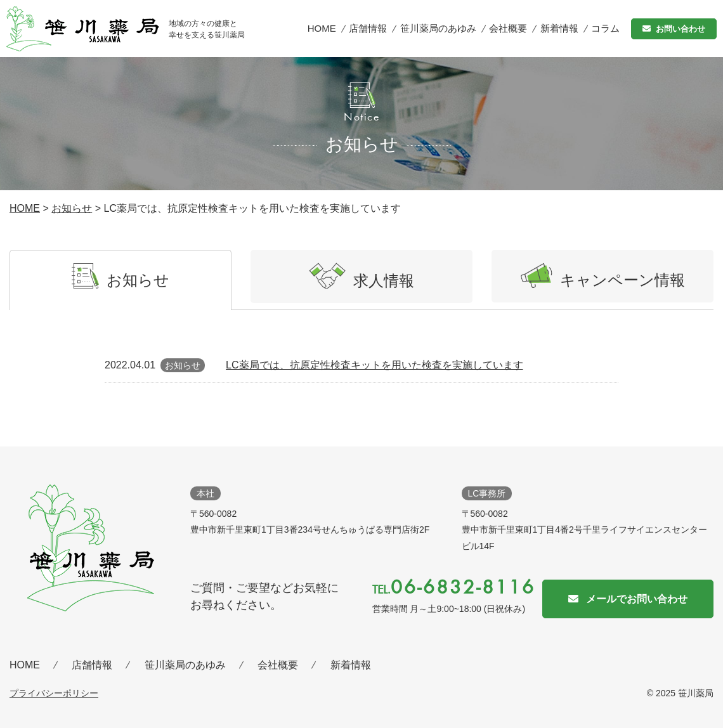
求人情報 (361, 276)
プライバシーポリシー (54, 693)
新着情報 (559, 28)
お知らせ (72, 208)
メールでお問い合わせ (637, 599)
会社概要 (508, 28)
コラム (605, 28)
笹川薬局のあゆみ (438, 28)
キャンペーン (603, 276)
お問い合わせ (681, 29)
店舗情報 (368, 28)
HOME (322, 28)
